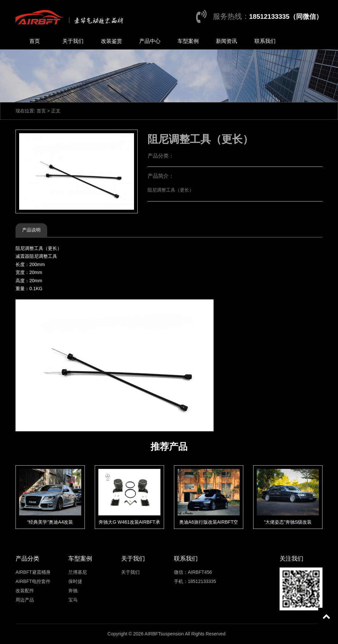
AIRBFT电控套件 (33, 581)
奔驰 (73, 591)
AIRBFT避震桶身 (33, 572)
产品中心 (150, 41)
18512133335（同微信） (286, 16)
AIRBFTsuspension (164, 634)
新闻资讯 (226, 41)
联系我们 (265, 41)
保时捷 (75, 581)
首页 (35, 41)
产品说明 (31, 230)
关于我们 (73, 41)
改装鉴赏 (112, 41)
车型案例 (188, 41)
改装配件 (25, 591)
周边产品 (25, 600)
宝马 (73, 600)
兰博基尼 (78, 572)
